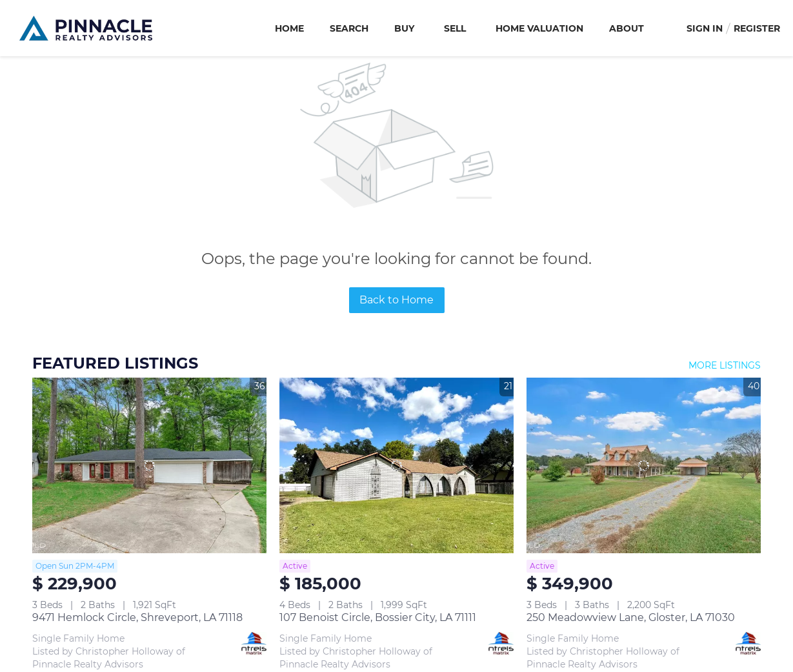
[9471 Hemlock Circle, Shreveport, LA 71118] (149, 465)
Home (289, 28)
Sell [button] (455, 28)
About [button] (627, 28)
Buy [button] (404, 28)
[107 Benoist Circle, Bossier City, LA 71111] (396, 465)
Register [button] (757, 28)
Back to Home (396, 300)
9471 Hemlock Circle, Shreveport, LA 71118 (137, 617)
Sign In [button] (705, 28)
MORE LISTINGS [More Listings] (725, 365)
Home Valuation (539, 28)
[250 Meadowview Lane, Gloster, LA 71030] (644, 465)
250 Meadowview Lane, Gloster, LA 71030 (631, 617)
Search (349, 28)
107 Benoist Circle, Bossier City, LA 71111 (378, 617)
